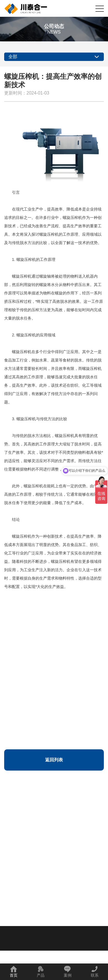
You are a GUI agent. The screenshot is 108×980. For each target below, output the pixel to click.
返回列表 (54, 760)
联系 (95, 971)
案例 (68, 971)
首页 (14, 971)
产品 (41, 971)
